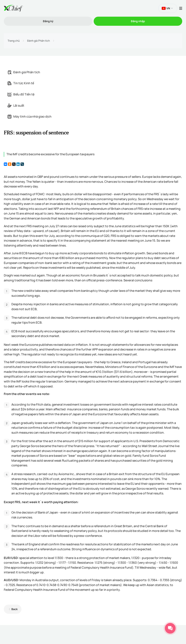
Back (15, 609)
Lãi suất (16, 105)
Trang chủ (14, 41)
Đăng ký (48, 21)
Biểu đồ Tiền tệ (21, 94)
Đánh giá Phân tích (38, 41)
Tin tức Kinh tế (21, 83)
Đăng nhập (138, 21)
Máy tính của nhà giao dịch (30, 116)
